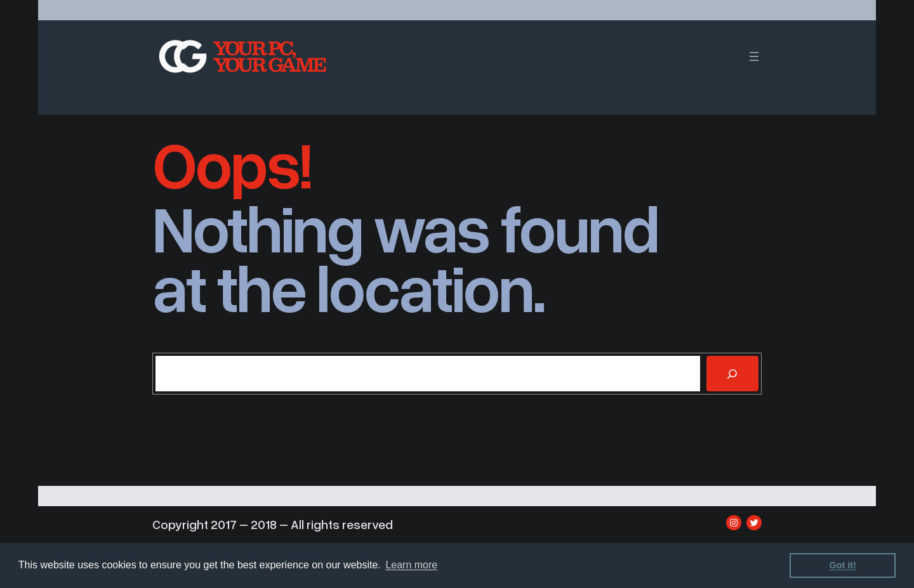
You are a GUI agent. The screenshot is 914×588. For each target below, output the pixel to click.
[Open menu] (754, 56)
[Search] (732, 374)
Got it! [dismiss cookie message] (843, 565)
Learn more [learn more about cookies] (411, 565)
